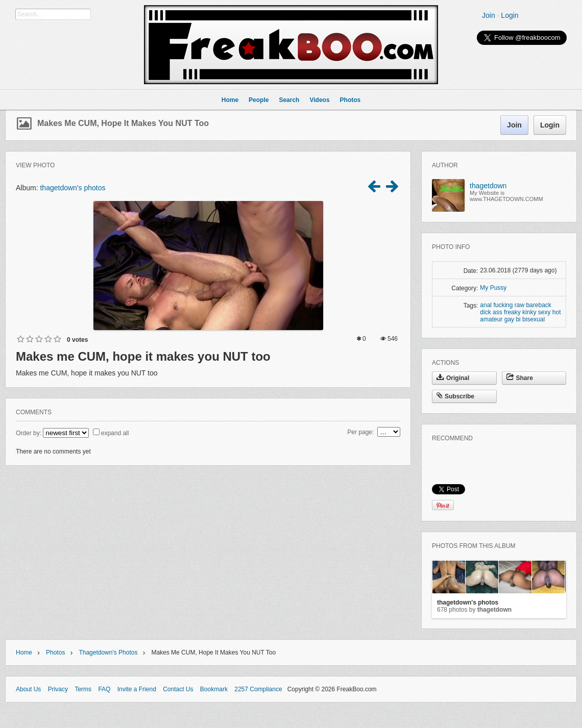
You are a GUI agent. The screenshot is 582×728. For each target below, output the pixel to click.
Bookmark (214, 689)
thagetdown (488, 186)
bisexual (533, 319)
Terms (83, 689)
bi (518, 319)
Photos (55, 652)
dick (485, 312)
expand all (115, 433)
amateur (491, 319)
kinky (529, 312)
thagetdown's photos (72, 188)
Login (510, 15)
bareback (538, 305)
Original (453, 378)
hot (557, 312)
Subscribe (455, 396)
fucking (503, 305)
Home (24, 652)
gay (509, 319)
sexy (544, 312)
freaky (512, 312)
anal (486, 305)
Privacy (58, 689)
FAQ (104, 689)
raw (519, 305)
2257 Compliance (258, 689)
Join (489, 15)
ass (498, 312)
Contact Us (178, 689)
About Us (28, 689)
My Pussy (493, 288)
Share (520, 378)
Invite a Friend (137, 689)
